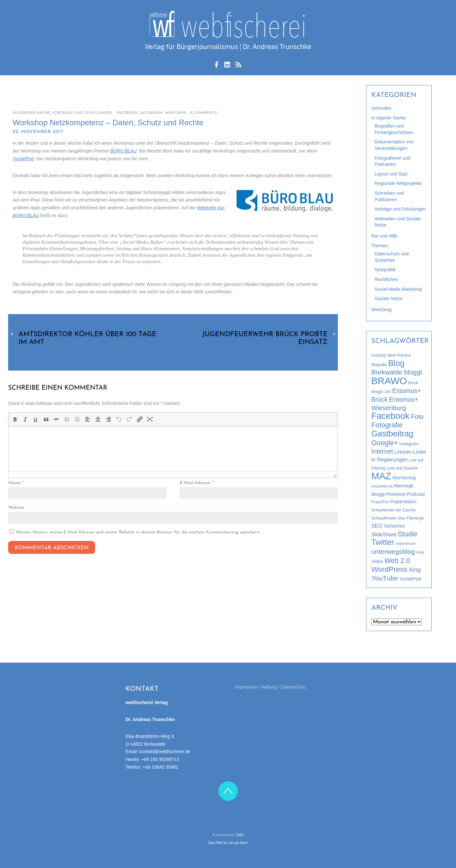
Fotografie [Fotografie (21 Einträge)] (387, 425)
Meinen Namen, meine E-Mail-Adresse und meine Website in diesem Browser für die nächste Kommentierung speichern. (138, 532)
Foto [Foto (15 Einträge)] (417, 417)
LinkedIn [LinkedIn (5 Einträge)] (403, 452)
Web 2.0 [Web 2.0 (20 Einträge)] (397, 561)
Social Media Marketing (398, 289)
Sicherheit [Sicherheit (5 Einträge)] (394, 526)
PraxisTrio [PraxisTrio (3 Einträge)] (380, 502)
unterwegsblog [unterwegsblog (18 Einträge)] (393, 551)
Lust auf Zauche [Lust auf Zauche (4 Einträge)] (402, 468)
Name (16, 483)
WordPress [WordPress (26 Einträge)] (389, 569)
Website (16, 508)
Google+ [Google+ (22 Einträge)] (385, 443)
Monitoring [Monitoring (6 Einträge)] (404, 477)
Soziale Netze (388, 299)
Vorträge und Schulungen (82, 113)
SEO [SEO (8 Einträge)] (377, 526)
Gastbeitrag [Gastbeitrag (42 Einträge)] (392, 434)
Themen (380, 246)
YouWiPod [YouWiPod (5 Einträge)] (410, 579)
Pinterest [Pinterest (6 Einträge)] (396, 494)
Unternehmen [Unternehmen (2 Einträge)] (406, 544)
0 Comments (203, 113)
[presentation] (15, 419)
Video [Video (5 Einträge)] (377, 561)
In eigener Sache (31, 113)
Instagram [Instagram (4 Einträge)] (409, 444)
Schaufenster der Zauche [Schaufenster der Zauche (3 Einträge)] (394, 510)
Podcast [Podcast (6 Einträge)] (416, 494)
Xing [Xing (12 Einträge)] (415, 570)
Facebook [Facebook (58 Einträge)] (390, 416)
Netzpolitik (385, 270)
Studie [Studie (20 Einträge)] (408, 534)
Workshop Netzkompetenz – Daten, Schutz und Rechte (108, 122)
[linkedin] (228, 64)
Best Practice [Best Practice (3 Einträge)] (400, 355)
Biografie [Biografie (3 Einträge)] (379, 365)
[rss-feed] (238, 64)
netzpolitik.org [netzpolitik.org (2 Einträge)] (382, 486)
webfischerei (226, 835)
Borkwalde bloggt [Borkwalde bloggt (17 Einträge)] (397, 372)
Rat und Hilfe (384, 236)
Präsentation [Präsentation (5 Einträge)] (403, 502)
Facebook (127, 113)
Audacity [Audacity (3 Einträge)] (379, 355)
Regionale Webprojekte (398, 183)
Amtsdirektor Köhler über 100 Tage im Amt (82, 338)
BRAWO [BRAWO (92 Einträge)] (389, 381)
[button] (15, 419)
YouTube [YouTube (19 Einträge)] (385, 578)
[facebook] (216, 64)
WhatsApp (175, 113)
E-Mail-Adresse (196, 483)
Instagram (151, 113)
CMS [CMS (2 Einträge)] (387, 392)
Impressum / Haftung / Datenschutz (270, 687)
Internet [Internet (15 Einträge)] (382, 451)
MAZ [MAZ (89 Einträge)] (381, 476)
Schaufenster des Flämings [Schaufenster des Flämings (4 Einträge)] (398, 518)
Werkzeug (382, 310)
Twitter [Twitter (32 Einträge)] (383, 542)
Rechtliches (386, 279)
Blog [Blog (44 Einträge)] (396, 363)
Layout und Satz (391, 174)
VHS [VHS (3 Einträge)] (420, 553)
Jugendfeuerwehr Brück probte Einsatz (270, 338)
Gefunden (381, 108)
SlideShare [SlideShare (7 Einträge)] (384, 535)
